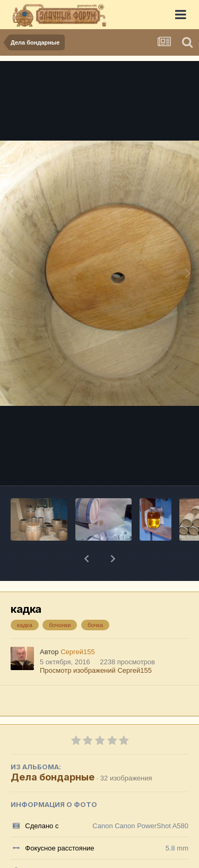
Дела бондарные (53, 749)
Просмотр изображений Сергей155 (96, 643)
